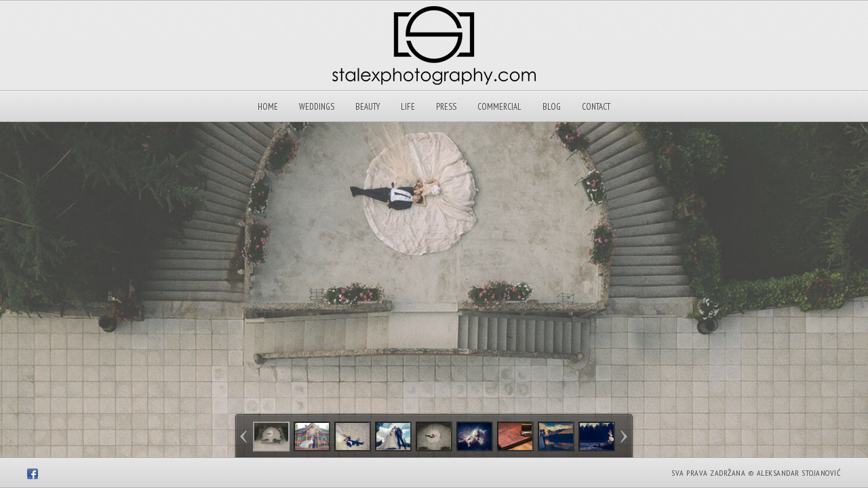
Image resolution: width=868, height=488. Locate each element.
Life (408, 107)
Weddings (317, 107)
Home (268, 107)
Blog (552, 107)
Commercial (499, 107)
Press (446, 107)
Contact (596, 107)
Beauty (368, 107)
